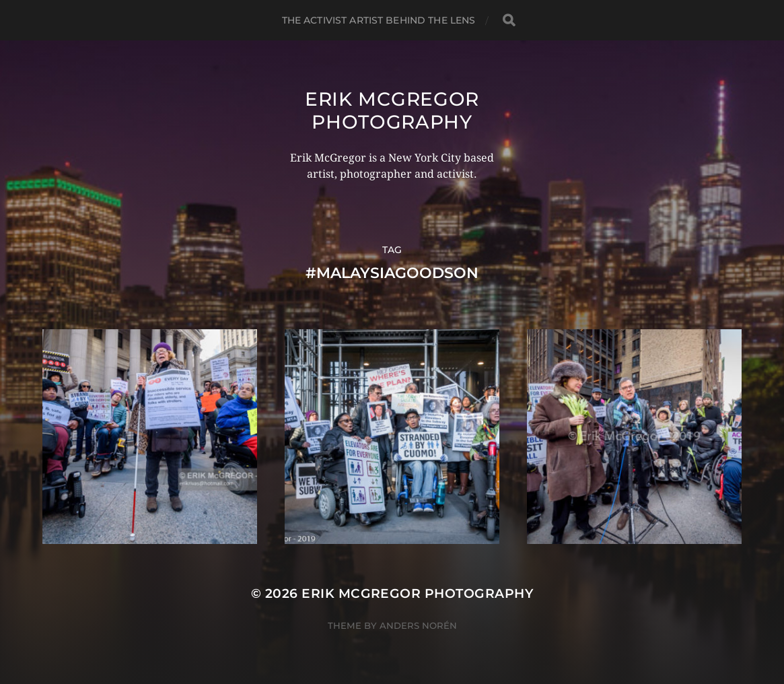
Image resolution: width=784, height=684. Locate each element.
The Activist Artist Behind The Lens (379, 20)
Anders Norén (418, 625)
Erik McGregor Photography (392, 110)
